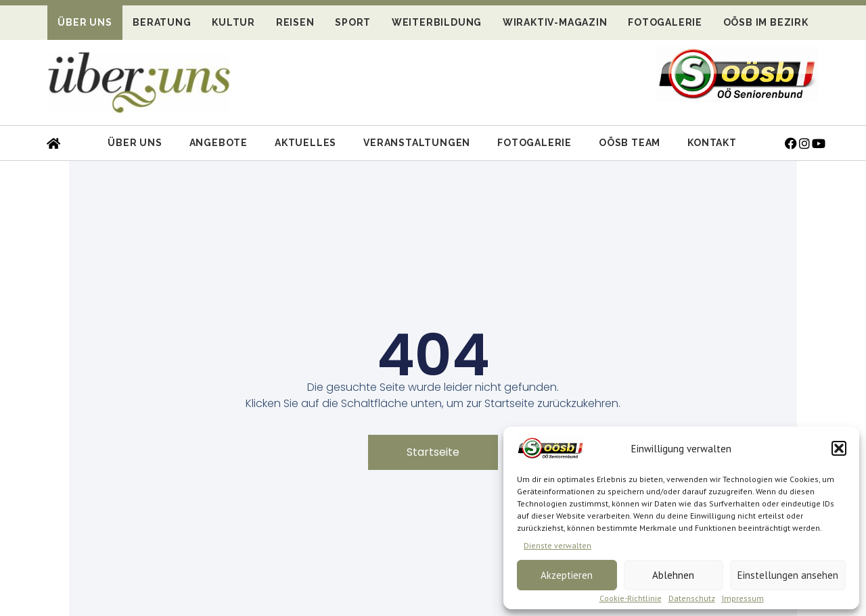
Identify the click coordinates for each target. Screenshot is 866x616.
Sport (353, 22)
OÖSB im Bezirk (766, 22)
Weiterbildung (437, 22)
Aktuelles (305, 143)
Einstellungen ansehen (788, 575)
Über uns (85, 22)
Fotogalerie (665, 22)
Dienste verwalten (557, 545)
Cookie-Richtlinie (631, 598)
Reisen (295, 22)
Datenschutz (692, 598)
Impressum (743, 598)
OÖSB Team (630, 143)
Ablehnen (673, 575)
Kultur (233, 22)
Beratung (162, 22)
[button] (839, 448)
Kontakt (712, 143)
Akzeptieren (567, 575)
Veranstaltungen (417, 143)
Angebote (219, 143)
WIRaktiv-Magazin (555, 22)
